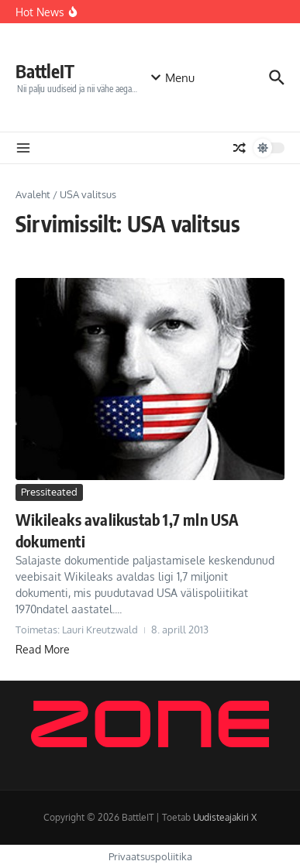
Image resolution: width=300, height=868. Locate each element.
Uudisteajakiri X (225, 817)
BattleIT (45, 71)
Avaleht (33, 194)
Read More (43, 649)
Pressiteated (49, 492)
